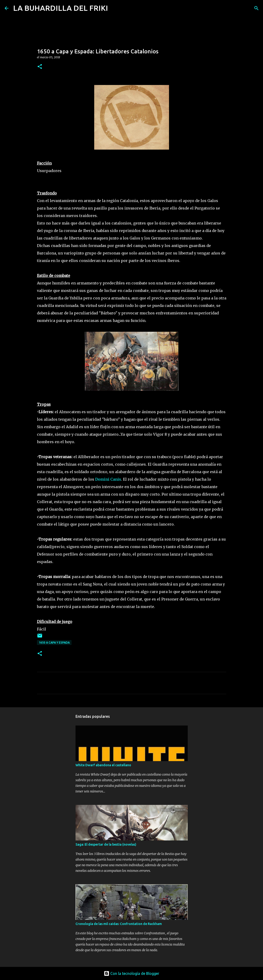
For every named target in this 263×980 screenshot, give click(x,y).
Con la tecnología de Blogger (131, 973)
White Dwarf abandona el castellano (103, 765)
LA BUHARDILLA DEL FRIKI (61, 8)
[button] (40, 67)
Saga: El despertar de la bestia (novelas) (106, 844)
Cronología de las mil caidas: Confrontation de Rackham (119, 924)
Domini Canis (108, 479)
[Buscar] (115, 8)
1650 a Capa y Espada (54, 643)
